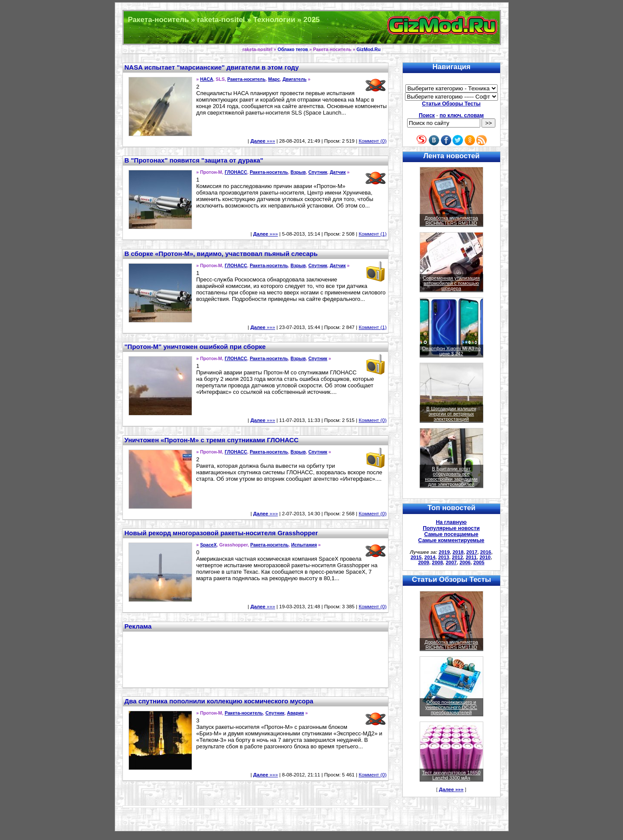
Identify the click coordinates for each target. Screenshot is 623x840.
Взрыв (298, 172)
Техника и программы (312, 27)
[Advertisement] (255, 658)
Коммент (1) (373, 234)
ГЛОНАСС (236, 172)
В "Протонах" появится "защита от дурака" (194, 160)
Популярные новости (451, 528)
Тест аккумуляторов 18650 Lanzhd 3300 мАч (451, 775)
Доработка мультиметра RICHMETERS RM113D (451, 220)
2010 (485, 557)
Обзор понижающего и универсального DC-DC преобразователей (451, 707)
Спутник (318, 172)
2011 (471, 557)
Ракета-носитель (246, 79)
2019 (444, 552)
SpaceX (208, 545)
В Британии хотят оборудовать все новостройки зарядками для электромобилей (451, 476)
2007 (451, 562)
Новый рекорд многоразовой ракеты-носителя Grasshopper (221, 533)
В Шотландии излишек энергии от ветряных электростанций (451, 414)
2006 (465, 562)
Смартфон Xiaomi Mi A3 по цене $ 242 (451, 351)
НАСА (206, 79)
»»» (263, 141)
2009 (424, 562)
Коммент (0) (373, 141)
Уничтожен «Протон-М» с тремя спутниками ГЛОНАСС (212, 440)
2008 (437, 562)
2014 (430, 557)
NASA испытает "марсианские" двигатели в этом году (212, 67)
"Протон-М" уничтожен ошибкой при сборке (195, 347)
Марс (274, 79)
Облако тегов (292, 49)
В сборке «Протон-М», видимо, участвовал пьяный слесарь (221, 254)
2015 (416, 557)
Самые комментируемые (451, 540)
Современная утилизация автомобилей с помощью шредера (451, 283)
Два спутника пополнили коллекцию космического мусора (219, 701)
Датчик (338, 172)
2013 (444, 557)
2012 (458, 557)
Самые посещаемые (451, 534)
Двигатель (295, 79)
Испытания (304, 545)
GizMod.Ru (369, 49)
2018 (458, 552)
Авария (295, 713)
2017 (472, 552)
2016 (486, 552)
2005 (479, 562)
